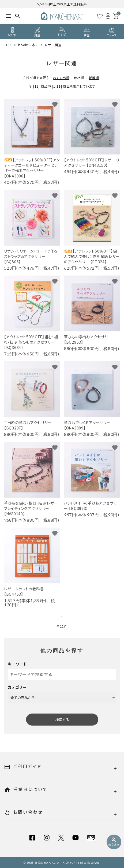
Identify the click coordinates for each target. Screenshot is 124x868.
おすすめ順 (61, 78)
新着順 (94, 78)
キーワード (17, 664)
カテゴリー (17, 687)
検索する (62, 720)
